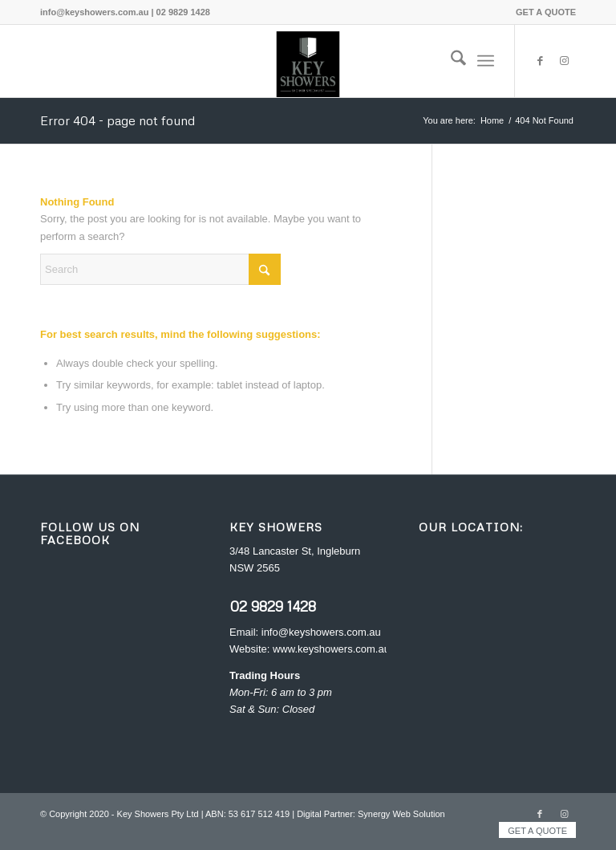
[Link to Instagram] (564, 61)
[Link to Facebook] (540, 61)
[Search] (450, 61)
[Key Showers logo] (308, 61)
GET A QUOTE (546, 12)
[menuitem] (542, 12)
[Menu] (486, 61)
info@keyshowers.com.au (321, 632)
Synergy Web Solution (401, 814)
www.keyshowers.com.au (331, 649)
